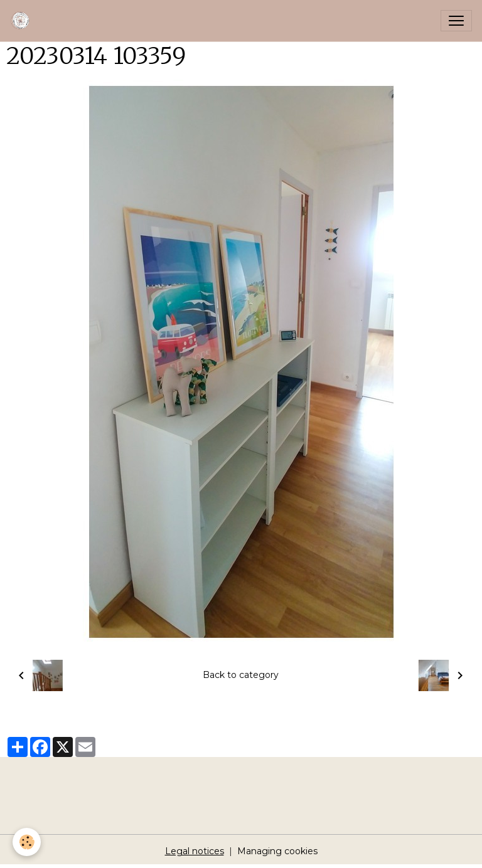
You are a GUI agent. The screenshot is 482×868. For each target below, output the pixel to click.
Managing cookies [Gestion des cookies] (277, 851)
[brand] (23, 21)
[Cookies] (27, 842)
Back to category (241, 675)
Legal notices (195, 851)
